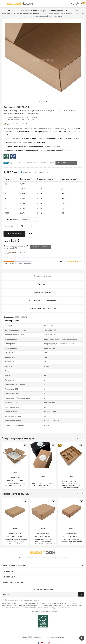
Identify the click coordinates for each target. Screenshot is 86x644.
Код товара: (9, 317)
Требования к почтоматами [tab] (43, 308)
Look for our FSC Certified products (44, 612)
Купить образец (41, 247)
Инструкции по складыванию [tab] (43, 300)
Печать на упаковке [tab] (43, 292)
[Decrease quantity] (15, 226)
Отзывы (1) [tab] (43, 284)
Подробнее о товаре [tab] (43, 276)
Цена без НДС (43, 172)
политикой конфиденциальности (26, 600)
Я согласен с (20, 600)
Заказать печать (66, 163)
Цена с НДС (28, 172)
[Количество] (22, 226)
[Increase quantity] (29, 226)
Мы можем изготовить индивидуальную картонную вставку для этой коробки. (37, 150)
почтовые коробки (21, 142)
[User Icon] (77, 4)
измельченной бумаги (37, 147)
